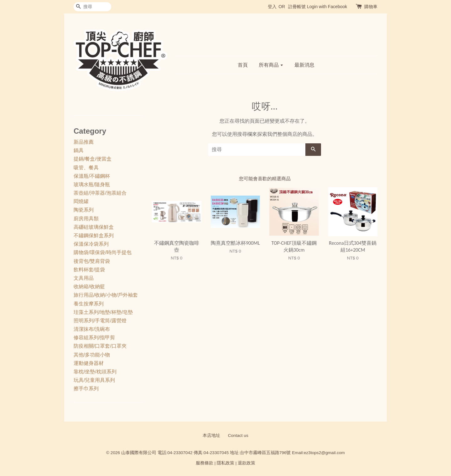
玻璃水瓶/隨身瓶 (92, 184)
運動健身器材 (89, 363)
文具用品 (84, 278)
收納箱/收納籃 (89, 287)
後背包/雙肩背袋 (92, 261)
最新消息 (304, 65)
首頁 (243, 65)
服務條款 (205, 463)
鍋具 (79, 150)
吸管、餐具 (86, 168)
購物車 (371, 7)
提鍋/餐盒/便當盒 (93, 159)
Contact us (238, 435)
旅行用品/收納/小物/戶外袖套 (106, 295)
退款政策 (246, 463)
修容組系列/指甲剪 (94, 338)
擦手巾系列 (86, 389)
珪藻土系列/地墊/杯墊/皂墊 (103, 312)
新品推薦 (84, 142)
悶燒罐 (81, 201)
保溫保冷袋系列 (91, 244)
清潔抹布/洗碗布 (92, 329)
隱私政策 (225, 463)
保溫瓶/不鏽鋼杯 (92, 176)
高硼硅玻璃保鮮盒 (94, 227)
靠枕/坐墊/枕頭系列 (95, 372)
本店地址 (211, 435)
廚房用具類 (86, 219)
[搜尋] (92, 7)
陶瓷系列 (84, 210)
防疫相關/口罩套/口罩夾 (100, 346)
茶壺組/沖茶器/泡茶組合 (100, 193)
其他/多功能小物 (92, 355)
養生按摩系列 (89, 304)
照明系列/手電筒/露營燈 (100, 321)
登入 (272, 7)
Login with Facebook (327, 7)
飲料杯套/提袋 (89, 270)
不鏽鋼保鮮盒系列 (94, 235)
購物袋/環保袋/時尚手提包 (103, 252)
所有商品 (271, 65)
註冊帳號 (297, 7)
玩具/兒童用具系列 (94, 380)
